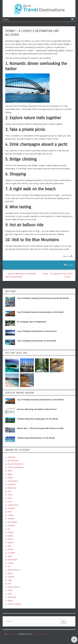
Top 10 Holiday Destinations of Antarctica (37, 331)
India (10, 498)
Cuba (10, 580)
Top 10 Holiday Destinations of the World (36, 341)
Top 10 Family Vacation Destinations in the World (40, 312)
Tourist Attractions (15, 464)
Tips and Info (13, 460)
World (10, 600)
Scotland (11, 552)
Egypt (10, 474)
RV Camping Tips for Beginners (32, 322)
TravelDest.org (12, 634)
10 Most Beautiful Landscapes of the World (37, 419)
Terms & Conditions (40, 634)
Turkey (10, 515)
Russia (10, 549)
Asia (9, 491)
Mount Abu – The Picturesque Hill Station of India (40, 428)
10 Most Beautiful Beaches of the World (36, 438)
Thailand (11, 508)
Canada (11, 576)
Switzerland (12, 559)
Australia (70, 265)
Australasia (12, 522)
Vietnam (11, 518)
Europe (11, 532)
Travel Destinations (16, 467)
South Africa (13, 481)
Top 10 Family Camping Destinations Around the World (43, 298)
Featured (11, 457)
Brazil (10, 590)
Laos (10, 501)
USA (9, 583)
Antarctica (12, 488)
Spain (10, 556)
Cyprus (10, 535)
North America (14, 570)
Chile (10, 593)
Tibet (10, 511)
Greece (11, 542)
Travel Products (14, 604)
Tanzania (11, 484)
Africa (10, 470)
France (10, 539)
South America (14, 587)
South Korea (13, 505)
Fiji (9, 529)
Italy (9, 546)
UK (9, 566)
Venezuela (12, 597)
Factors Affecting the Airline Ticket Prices (37, 409)
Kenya (10, 477)
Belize (10, 573)
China (10, 494)
